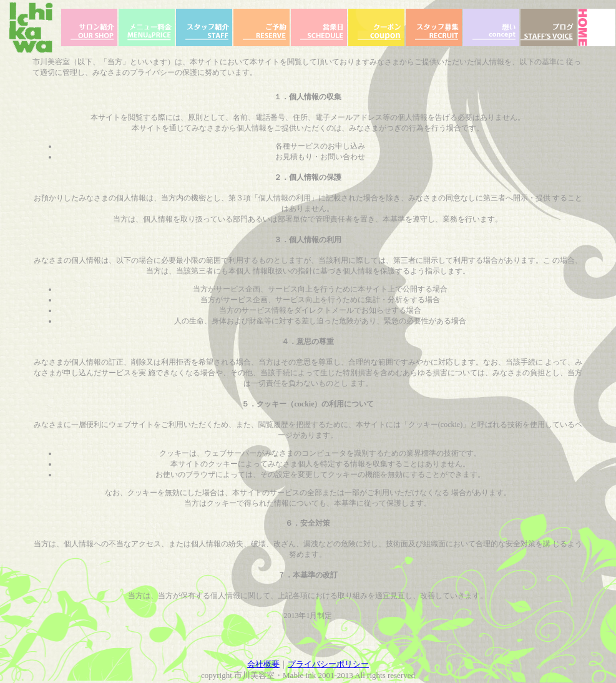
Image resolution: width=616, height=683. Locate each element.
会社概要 (263, 664)
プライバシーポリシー (328, 664)
